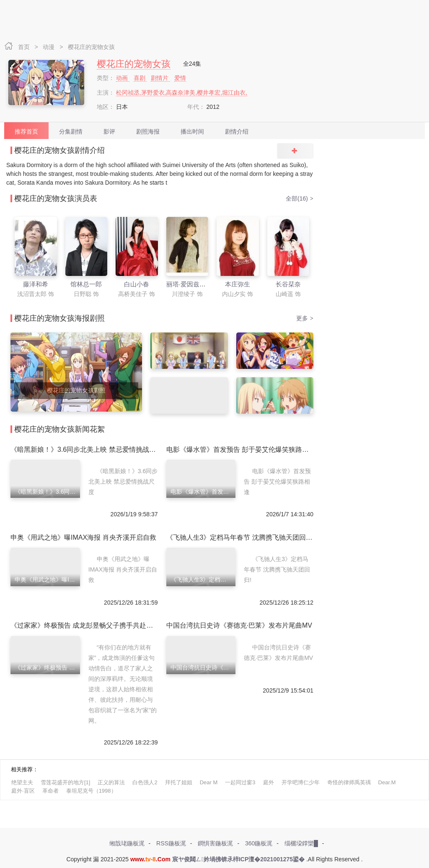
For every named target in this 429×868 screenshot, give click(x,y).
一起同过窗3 (240, 782)
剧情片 (160, 78)
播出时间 (192, 131)
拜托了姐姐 (179, 782)
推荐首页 (26, 131)
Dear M (209, 782)
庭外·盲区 (23, 791)
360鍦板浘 (259, 843)
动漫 (49, 47)
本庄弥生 (238, 284)
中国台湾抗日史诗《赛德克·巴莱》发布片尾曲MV (239, 625)
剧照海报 (148, 131)
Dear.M (387, 782)
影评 (109, 131)
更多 (305, 318)
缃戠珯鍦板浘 (127, 843)
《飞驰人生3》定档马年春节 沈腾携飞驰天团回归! (240, 537)
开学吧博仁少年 (301, 782)
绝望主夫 (22, 782)
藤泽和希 (36, 284)
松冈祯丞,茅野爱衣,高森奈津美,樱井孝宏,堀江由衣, (182, 93)
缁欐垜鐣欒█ (301, 843)
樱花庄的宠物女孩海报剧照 (59, 318)
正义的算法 (111, 782)
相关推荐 (22, 769)
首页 (25, 47)
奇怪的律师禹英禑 (349, 782)
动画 (123, 78)
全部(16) (300, 198)
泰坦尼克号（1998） (91, 791)
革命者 (50, 791)
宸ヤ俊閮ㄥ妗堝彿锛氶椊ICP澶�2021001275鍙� (238, 859)
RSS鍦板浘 (171, 843)
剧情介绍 (237, 131)
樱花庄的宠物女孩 (91, 47)
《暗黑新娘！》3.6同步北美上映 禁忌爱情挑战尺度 (87, 449)
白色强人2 (145, 782)
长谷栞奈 (288, 284)
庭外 (269, 782)
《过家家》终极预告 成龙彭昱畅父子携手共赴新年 (85, 625)
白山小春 (137, 284)
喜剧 (140, 78)
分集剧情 (71, 131)
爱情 (180, 78)
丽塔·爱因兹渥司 (189, 284)
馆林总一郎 (86, 284)
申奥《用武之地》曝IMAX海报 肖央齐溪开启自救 (83, 537)
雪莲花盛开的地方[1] (65, 782)
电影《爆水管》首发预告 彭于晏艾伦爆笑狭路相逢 (241, 449)
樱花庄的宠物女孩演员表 (56, 198)
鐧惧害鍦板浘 (215, 843)
